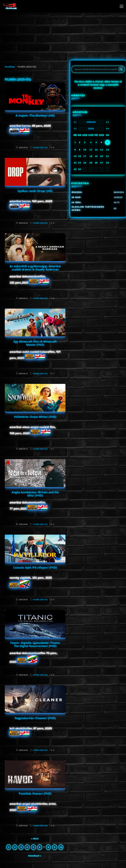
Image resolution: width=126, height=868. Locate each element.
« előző (35, 839)
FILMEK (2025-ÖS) (40, 147)
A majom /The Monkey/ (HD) (35, 115)
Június (91, 122)
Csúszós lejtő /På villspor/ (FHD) (35, 567)
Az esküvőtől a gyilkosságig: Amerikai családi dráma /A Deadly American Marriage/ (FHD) (35, 269)
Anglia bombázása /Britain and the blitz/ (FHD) (35, 494)
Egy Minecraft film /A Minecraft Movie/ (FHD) (35, 343)
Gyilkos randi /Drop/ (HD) (35, 191)
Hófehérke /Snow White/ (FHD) (35, 417)
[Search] (121, 69)
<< (75, 122)
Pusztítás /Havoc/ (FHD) (35, 794)
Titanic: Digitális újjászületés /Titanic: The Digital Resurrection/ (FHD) (35, 644)
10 (61, 847)
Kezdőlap (10, 67)
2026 (91, 129)
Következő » (35, 856)
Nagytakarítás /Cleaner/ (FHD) (35, 718)
